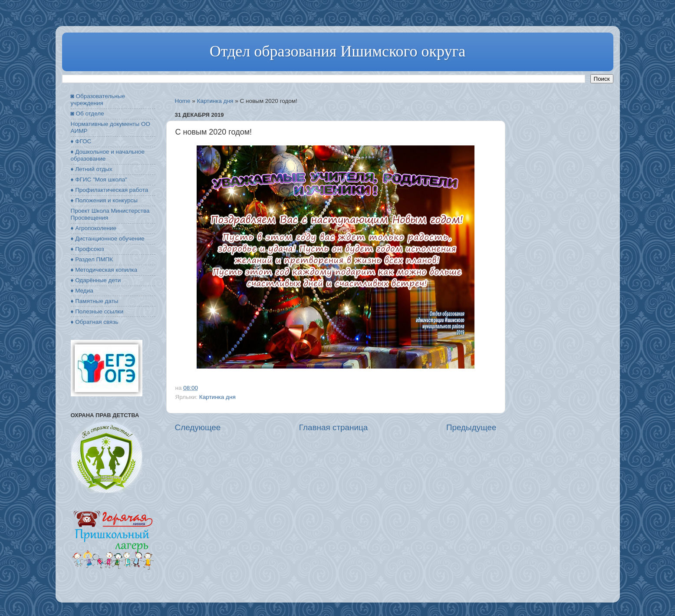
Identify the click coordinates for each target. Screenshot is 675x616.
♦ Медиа (82, 291)
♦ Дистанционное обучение (108, 239)
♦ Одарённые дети (96, 280)
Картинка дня (215, 101)
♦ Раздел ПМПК (92, 259)
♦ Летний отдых (92, 169)
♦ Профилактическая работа (110, 190)
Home (183, 101)
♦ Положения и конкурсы (104, 200)
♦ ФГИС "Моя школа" (99, 180)
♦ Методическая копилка (104, 270)
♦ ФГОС (81, 141)
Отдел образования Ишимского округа (337, 51)
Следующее (198, 427)
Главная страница (334, 427)
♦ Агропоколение (94, 228)
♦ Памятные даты (95, 301)
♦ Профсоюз (87, 249)
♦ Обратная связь (95, 322)
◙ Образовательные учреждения (98, 100)
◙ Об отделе (87, 114)
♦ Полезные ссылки (97, 311)
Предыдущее (471, 427)
